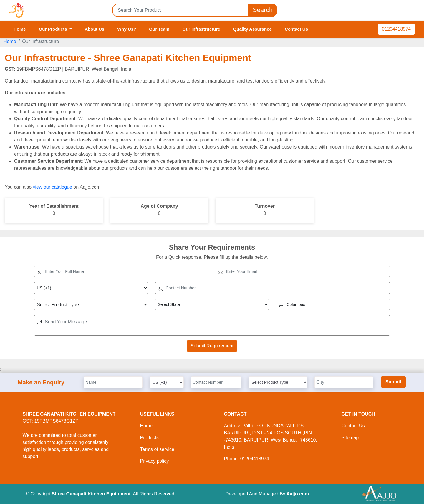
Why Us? (127, 29)
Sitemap (350, 438)
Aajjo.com (298, 494)
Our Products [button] (54, 29)
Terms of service (157, 449)
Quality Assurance (252, 29)
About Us (95, 29)
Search (263, 10)
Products (149, 438)
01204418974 (396, 29)
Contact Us (296, 29)
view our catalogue (52, 187)
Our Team (159, 29)
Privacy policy (155, 461)
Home (20, 29)
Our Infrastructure (201, 29)
